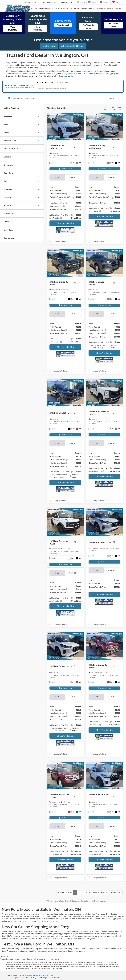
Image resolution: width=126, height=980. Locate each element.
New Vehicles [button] (32, 8)
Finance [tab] (73, 178)
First (61, 893)
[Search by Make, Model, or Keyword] (60, 99)
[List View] (120, 108)
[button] (81, 127)
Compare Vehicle (60, 242)
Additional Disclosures (46, 976)
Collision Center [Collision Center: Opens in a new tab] (99, 8)
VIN (75, 83)
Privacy (36, 976)
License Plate (87, 83)
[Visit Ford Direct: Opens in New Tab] (61, 978)
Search (112, 99)
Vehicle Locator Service (72, 46)
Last (104, 893)
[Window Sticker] (65, 169)
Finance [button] (76, 8)
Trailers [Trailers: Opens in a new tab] (69, 8)
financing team (89, 71)
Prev (69, 893)
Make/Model (63, 83)
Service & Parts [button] (86, 8)
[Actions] (79, 147)
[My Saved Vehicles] (116, 2)
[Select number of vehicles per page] (116, 893)
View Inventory (13, 28)
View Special (63, 25)
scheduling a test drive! (66, 76)
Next (96, 893)
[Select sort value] (106, 108)
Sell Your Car (60, 8)
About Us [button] (118, 8)
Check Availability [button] (65, 224)
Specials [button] (110, 8)
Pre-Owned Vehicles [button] (46, 8)
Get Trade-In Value (88, 27)
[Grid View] (113, 108)
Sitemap (30, 976)
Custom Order (49, 46)
